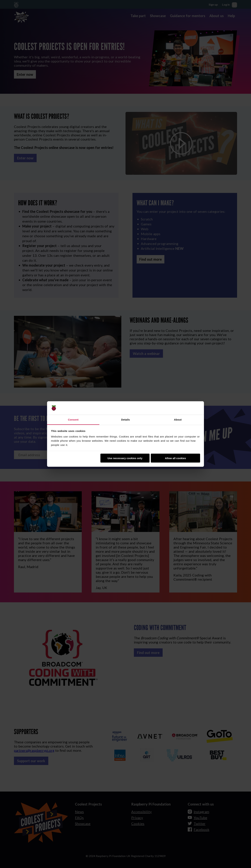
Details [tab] (125, 419)
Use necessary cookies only (125, 458)
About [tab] (178, 419)
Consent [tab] (73, 419)
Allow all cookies (175, 458)
